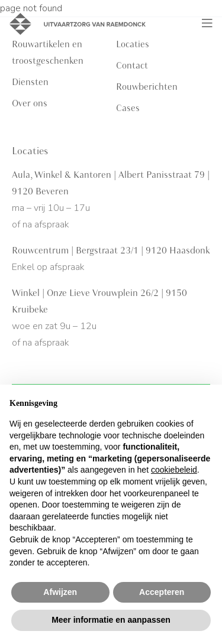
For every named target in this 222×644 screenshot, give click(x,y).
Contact (132, 66)
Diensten (30, 82)
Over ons (30, 103)
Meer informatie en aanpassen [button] (111, 620)
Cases (128, 108)
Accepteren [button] (162, 592)
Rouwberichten (147, 87)
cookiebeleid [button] (174, 470)
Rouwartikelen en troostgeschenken (48, 53)
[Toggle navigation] (207, 24)
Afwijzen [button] (60, 592)
